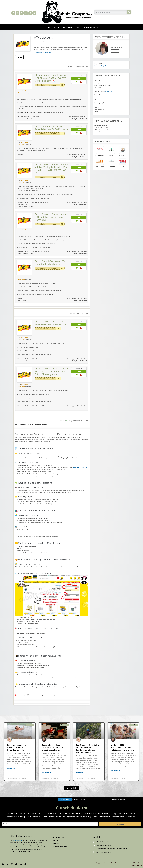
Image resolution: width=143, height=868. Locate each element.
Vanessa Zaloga (24, 408)
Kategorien (67, 27)
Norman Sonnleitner (25, 119)
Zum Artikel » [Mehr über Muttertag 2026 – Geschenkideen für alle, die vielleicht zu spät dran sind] (115, 770)
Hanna (21, 301)
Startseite (75, 799)
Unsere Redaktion (91, 27)
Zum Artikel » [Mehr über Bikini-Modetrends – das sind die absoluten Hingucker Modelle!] (12, 768)
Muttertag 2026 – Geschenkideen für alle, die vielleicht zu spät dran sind (123, 747)
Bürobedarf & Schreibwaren (32, 117)
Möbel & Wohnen (22, 204)
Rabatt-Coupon (18, 840)
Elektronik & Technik (43, 251)
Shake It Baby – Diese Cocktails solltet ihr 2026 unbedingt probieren (52, 747)
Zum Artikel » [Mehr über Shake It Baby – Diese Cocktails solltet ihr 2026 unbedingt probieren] (46, 773)
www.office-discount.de (80, 467)
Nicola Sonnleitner (25, 157)
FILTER (19, 57)
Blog (78, 27)
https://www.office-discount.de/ (43, 52)
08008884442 (109, 91)
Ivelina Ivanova (24, 361)
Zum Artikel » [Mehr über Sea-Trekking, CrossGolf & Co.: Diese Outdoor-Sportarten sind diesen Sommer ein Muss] (81, 773)
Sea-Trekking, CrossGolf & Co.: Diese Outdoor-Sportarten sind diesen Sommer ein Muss (87, 749)
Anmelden (120, 824)
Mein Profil (115, 51)
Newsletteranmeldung (118, 800)
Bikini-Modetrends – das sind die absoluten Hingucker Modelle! (18, 747)
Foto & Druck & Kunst (30, 202)
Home (47, 27)
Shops (56, 27)
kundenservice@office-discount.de (105, 66)
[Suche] (129, 12)
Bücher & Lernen (43, 202)
